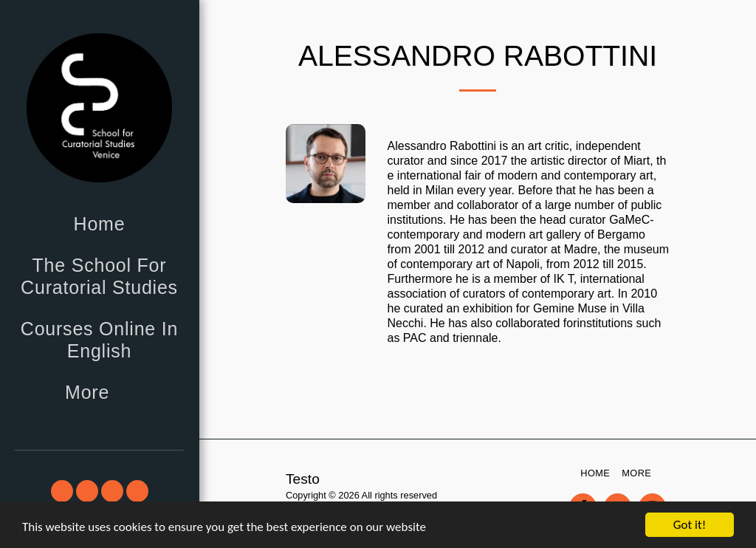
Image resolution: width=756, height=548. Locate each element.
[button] (62, 491)
